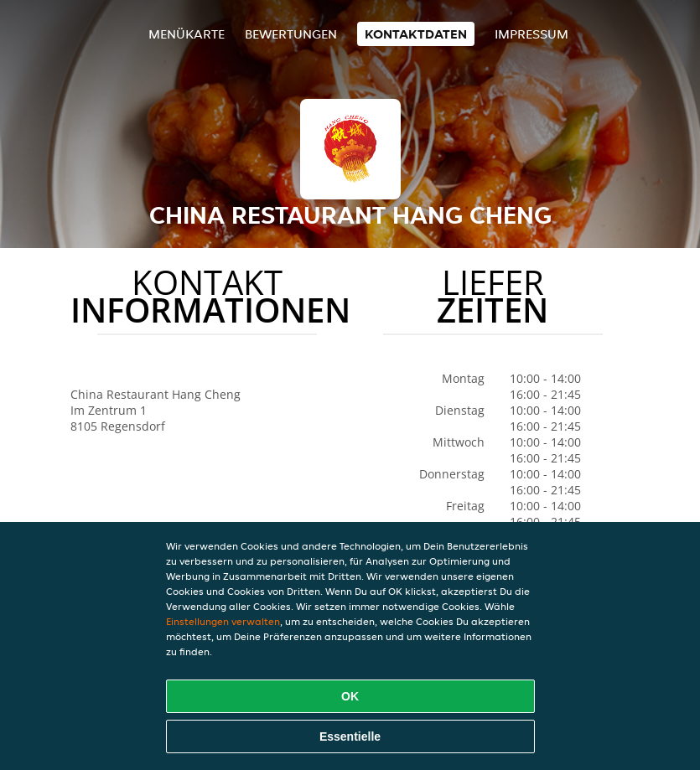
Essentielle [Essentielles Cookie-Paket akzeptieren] (350, 736)
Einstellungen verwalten (223, 621)
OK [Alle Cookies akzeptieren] (350, 696)
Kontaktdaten (416, 34)
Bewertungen (291, 34)
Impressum (531, 34)
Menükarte (187, 34)
